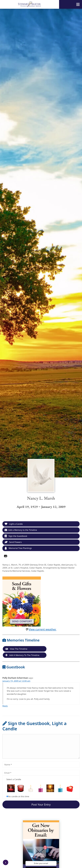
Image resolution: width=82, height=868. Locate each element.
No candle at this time (19, 797)
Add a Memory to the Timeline (21, 530)
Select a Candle (14, 780)
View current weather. (42, 630)
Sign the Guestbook (16, 536)
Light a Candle (14, 524)
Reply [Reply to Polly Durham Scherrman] (5, 706)
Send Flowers (13, 542)
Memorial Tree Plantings (18, 548)
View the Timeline (16, 649)
